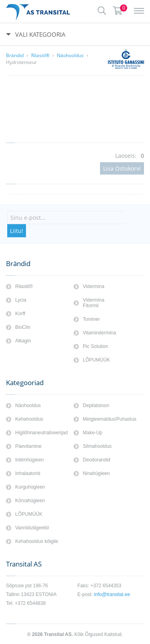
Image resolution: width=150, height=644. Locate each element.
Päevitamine (28, 446)
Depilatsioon (96, 405)
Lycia (21, 300)
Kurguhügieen (30, 487)
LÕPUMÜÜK (96, 360)
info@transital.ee (112, 594)
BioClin (23, 327)
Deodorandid (97, 460)
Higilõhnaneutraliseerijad (41, 433)
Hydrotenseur (21, 62)
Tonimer (91, 319)
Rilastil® (40, 55)
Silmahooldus (97, 446)
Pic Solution (95, 346)
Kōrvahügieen (30, 501)
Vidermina (94, 286)
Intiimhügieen (29, 460)
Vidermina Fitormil (94, 303)
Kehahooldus (29, 419)
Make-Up (93, 433)
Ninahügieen (96, 473)
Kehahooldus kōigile (37, 541)
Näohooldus (70, 55)
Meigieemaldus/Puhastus (110, 419)
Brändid (15, 55)
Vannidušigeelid (32, 528)
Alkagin (23, 341)
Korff (20, 314)
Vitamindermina (99, 333)
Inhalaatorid (28, 473)
